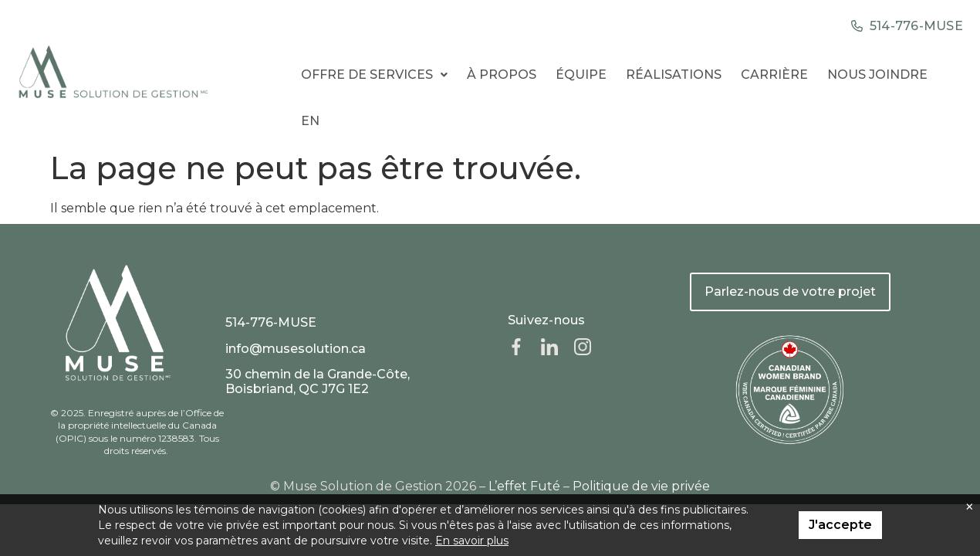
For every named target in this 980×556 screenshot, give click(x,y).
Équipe (581, 75)
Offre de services (374, 75)
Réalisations (674, 75)
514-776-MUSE (271, 322)
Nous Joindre (877, 75)
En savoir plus (472, 541)
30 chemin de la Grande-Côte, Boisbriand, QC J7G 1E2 (318, 381)
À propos (502, 75)
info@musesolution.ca (296, 349)
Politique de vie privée (641, 486)
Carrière (774, 75)
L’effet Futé (524, 486)
